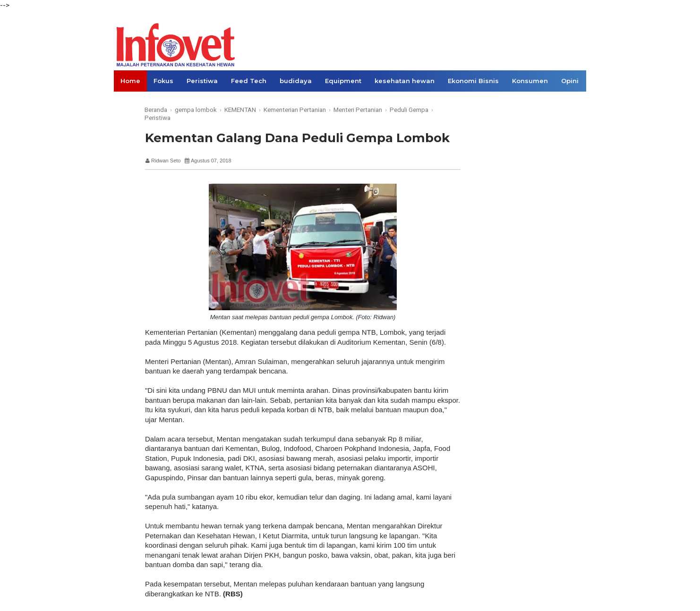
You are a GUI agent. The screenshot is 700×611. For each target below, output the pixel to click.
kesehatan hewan (405, 81)
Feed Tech (249, 81)
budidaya (296, 81)
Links (129, 102)
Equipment (343, 81)
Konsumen (530, 81)
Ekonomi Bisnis (473, 81)
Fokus (163, 81)
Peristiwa (202, 81)
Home (130, 81)
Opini (570, 81)
